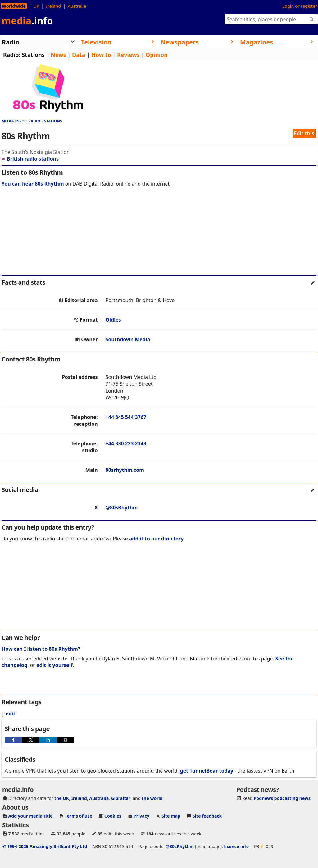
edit (10, 714)
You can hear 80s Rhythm (33, 184)
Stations (33, 55)
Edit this (304, 133)
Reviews (128, 55)
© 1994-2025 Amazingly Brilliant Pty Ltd (45, 846)
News (58, 55)
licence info (236, 846)
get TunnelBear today (207, 771)
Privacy (141, 816)
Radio (34, 121)
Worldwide (14, 6)
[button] (13, 740)
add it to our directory (156, 539)
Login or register (300, 6)
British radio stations (30, 159)
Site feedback (207, 816)
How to (101, 55)
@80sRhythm (122, 507)
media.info (13, 121)
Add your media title (31, 816)
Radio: (12, 55)
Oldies (113, 320)
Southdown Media (128, 339)
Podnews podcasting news (282, 798)
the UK (62, 798)
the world (152, 798)
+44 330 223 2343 (126, 443)
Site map (171, 816)
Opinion (157, 55)
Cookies (113, 816)
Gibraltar (121, 798)
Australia (77, 6)
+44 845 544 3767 (126, 417)
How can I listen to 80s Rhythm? (41, 649)
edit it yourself (55, 665)
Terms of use (79, 816)
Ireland (53, 6)
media (27, 21)
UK (36, 6)
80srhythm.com (125, 470)
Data (79, 55)
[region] (159, 235)
